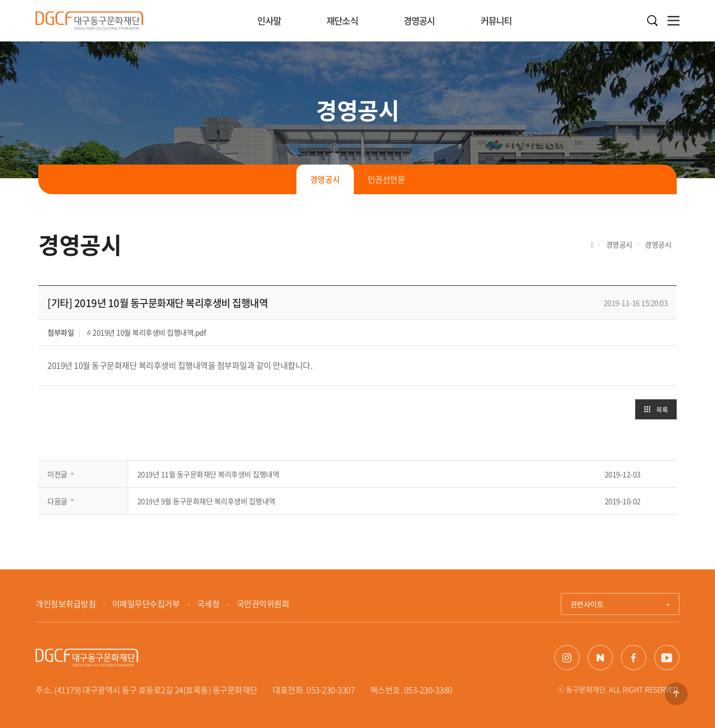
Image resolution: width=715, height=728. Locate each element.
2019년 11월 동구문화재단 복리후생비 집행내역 (208, 474)
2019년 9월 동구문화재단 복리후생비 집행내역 (206, 501)
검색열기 (653, 21)
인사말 (269, 21)
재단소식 (342, 21)
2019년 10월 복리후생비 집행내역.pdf (149, 332)
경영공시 (419, 21)
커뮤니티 (496, 21)
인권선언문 (386, 179)
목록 (662, 409)
